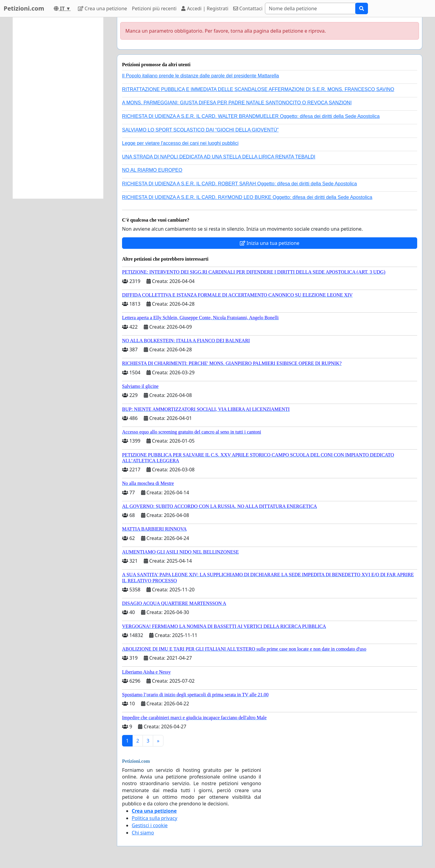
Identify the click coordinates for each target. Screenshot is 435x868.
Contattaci (248, 8)
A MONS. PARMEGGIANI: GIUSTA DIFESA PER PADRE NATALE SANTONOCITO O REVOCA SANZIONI (237, 103)
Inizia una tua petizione (270, 243)
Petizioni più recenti (154, 8)
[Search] (310, 8)
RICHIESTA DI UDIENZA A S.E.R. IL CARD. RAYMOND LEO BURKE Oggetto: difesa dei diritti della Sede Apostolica (247, 197)
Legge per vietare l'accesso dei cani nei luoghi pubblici (180, 143)
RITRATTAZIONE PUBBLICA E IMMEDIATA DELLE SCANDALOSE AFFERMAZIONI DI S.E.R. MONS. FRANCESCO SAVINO (258, 89)
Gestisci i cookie (150, 825)
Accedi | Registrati (205, 8)
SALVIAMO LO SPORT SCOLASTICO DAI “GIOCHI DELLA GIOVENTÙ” (200, 130)
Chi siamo (143, 833)
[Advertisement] (58, 108)
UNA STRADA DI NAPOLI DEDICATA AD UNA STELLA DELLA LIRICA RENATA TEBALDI (219, 157)
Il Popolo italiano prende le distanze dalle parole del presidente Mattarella (200, 76)
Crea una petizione (103, 8)
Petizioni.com (24, 8)
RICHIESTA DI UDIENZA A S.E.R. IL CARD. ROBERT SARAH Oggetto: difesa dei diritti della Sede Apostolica (240, 184)
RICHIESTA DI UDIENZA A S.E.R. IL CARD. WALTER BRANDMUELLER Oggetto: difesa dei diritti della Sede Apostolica (251, 116)
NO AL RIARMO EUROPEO (152, 170)
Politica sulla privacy (155, 818)
